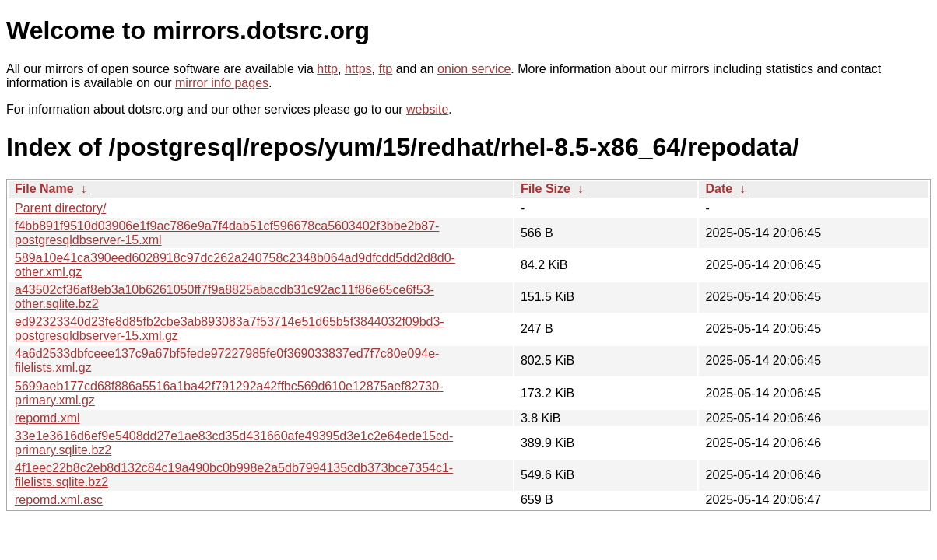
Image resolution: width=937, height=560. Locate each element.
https (358, 69)
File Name (44, 189)
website (427, 109)
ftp (385, 69)
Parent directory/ (60, 208)
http (327, 69)
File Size (546, 189)
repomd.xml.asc (59, 500)
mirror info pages (222, 83)
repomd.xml (47, 418)
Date (719, 189)
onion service (474, 69)
